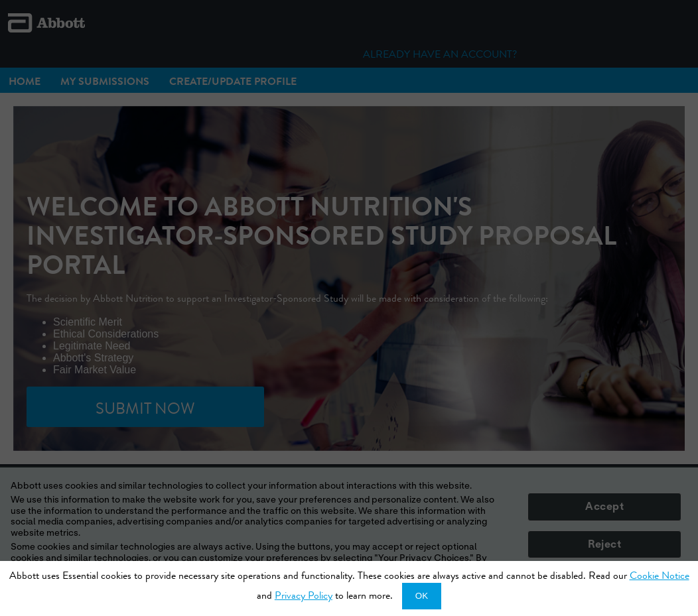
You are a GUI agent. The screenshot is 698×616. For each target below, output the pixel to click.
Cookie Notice (660, 575)
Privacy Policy (304, 595)
